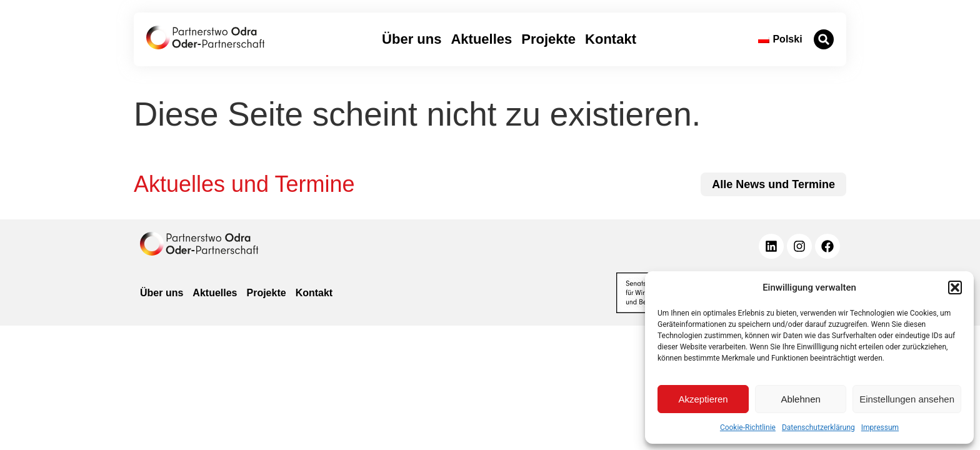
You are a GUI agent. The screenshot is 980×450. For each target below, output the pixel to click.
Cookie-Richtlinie (748, 427)
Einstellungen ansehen (907, 399)
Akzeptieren (703, 399)
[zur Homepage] (199, 244)
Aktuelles (481, 39)
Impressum (880, 427)
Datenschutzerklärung (818, 427)
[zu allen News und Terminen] (773, 184)
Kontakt (611, 39)
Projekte (548, 39)
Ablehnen (800, 399)
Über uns (412, 39)
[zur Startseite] (205, 37)
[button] (955, 287)
